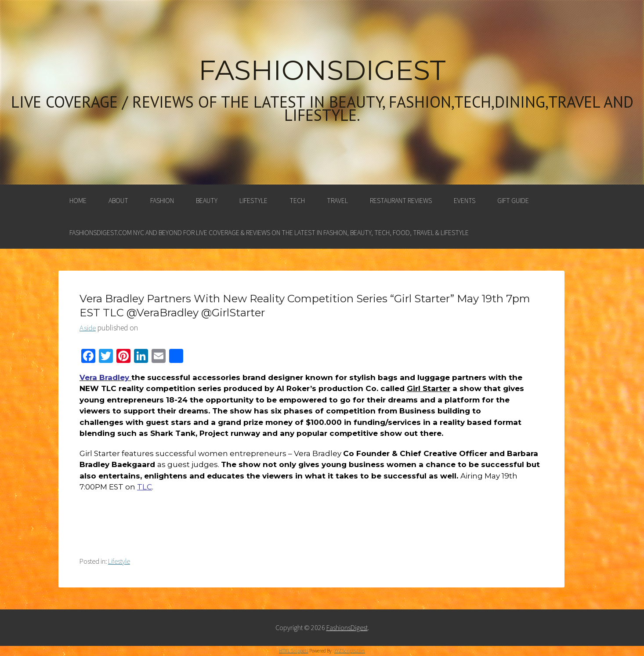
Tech (297, 200)
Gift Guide (513, 200)
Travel (337, 200)
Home (78, 200)
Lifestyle (253, 200)
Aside (88, 328)
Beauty (207, 200)
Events (465, 200)
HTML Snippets (294, 651)
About (118, 200)
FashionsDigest (322, 70)
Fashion (162, 200)
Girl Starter (429, 388)
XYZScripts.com (350, 651)
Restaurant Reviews (401, 200)
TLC (145, 487)
